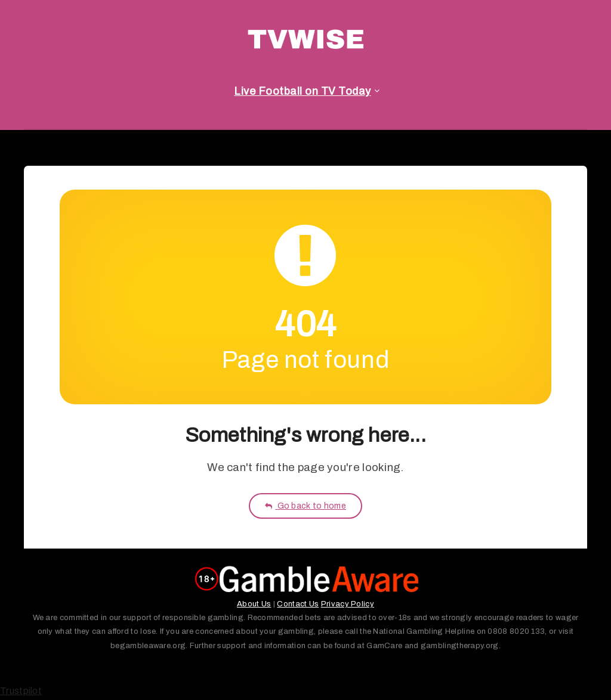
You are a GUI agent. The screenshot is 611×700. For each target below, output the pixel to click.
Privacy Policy (348, 604)
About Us (254, 604)
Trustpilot (21, 691)
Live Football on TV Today (303, 91)
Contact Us (298, 604)
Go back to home (305, 506)
